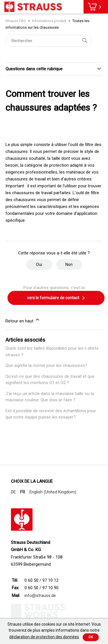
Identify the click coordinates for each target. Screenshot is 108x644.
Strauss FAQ (16, 21)
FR (23, 492)
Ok (91, 637)
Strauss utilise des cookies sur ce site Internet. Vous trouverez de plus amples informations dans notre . (54, 631)
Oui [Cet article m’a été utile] (39, 264)
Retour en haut (23, 320)
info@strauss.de (40, 596)
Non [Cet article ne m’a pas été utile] (69, 264)
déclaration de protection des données (44, 637)
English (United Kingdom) (53, 492)
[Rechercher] (49, 41)
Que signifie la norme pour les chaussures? (46, 365)
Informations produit (49, 21)
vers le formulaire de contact (56, 298)
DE (13, 492)
